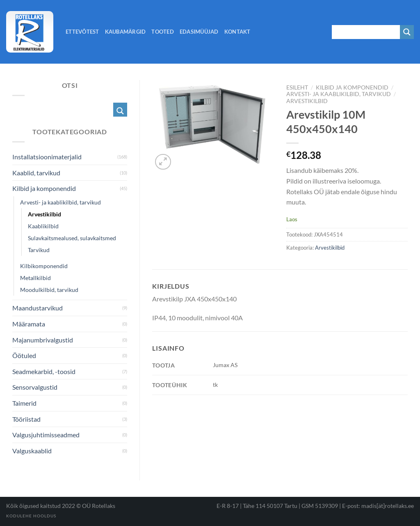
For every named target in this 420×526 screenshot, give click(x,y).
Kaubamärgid (126, 32)
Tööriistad (26, 419)
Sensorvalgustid (35, 387)
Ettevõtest (82, 32)
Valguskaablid (32, 451)
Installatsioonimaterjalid (47, 157)
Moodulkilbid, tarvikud (49, 290)
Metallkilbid (35, 278)
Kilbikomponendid (44, 266)
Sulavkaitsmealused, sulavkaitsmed (72, 238)
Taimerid (24, 403)
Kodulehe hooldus (31, 516)
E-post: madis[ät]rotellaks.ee (378, 506)
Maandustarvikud (38, 308)
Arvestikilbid (307, 101)
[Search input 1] (366, 32)
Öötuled (24, 355)
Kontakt (237, 32)
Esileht (297, 87)
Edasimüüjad (199, 32)
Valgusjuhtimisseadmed (46, 435)
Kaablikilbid (43, 226)
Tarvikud (39, 250)
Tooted (163, 32)
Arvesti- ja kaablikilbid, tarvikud (339, 94)
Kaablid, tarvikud (36, 173)
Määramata (29, 324)
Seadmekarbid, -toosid (44, 371)
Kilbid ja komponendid (352, 87)
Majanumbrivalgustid (43, 340)
